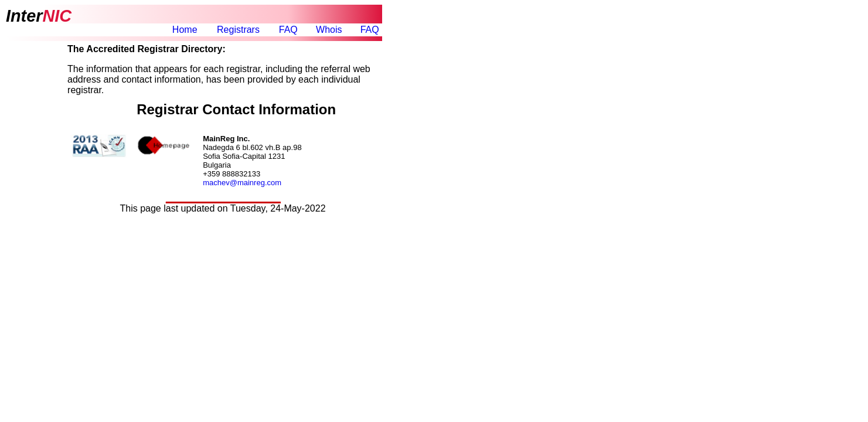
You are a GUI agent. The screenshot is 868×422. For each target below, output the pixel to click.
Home (185, 30)
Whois (329, 30)
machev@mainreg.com (242, 183)
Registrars (238, 30)
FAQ (288, 30)
